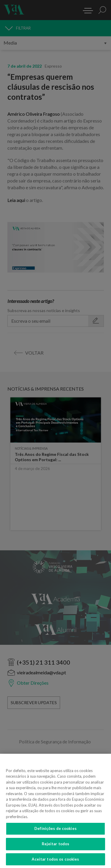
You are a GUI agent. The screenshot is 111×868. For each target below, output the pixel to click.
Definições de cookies (55, 834)
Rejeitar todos (56, 849)
